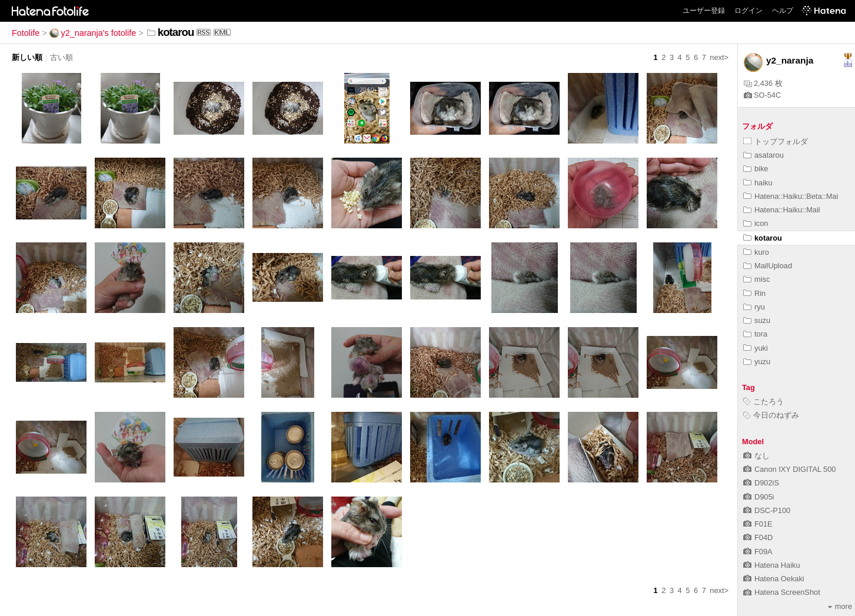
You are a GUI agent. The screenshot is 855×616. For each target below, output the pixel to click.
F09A (758, 552)
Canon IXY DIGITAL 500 (789, 469)
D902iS (761, 483)
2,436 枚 (763, 83)
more (840, 606)
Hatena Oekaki (774, 579)
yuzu (757, 362)
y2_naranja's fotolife (93, 33)
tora (755, 334)
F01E (758, 524)
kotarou (763, 238)
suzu (757, 320)
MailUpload (768, 266)
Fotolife (26, 33)
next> (719, 57)
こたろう (763, 402)
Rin (754, 293)
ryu (754, 307)
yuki (756, 348)
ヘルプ (783, 11)
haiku (758, 183)
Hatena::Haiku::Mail (782, 210)
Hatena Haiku (772, 565)
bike (756, 169)
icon (756, 223)
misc (756, 279)
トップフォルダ (776, 141)
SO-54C (762, 95)
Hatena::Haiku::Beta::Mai (791, 196)
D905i (758, 497)
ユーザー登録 (704, 11)
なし (756, 456)
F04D (758, 537)
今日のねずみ (771, 415)
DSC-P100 (767, 510)
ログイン (748, 11)
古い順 (61, 57)
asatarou (763, 155)
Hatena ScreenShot (782, 592)
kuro (756, 252)
